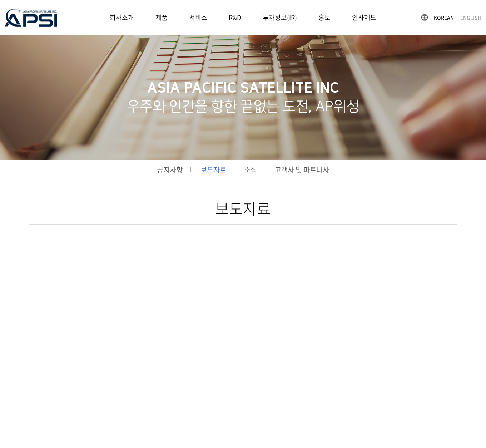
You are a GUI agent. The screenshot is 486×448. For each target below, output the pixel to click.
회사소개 (122, 17)
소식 (251, 170)
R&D (235, 17)
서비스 (198, 17)
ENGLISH (471, 17)
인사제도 (364, 17)
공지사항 (170, 170)
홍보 (324, 17)
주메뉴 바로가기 (0, 0)
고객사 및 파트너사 (302, 170)
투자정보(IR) (280, 17)
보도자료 (213, 170)
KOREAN (444, 17)
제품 (162, 17)
